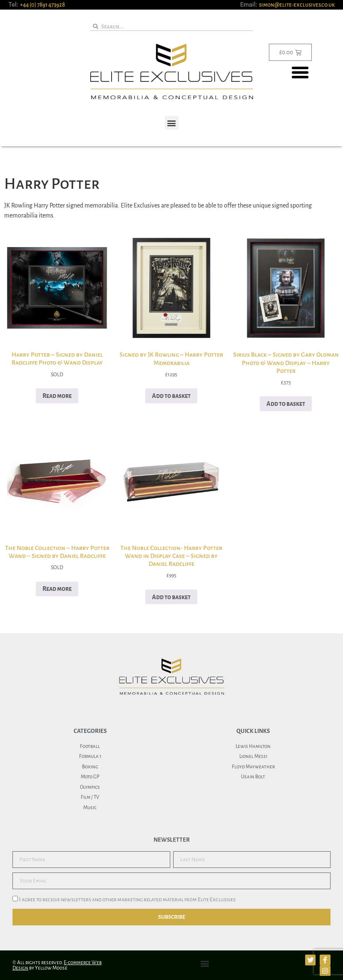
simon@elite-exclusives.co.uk (297, 5)
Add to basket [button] (171, 396)
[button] (300, 72)
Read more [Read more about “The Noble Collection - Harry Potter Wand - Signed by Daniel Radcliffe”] (57, 589)
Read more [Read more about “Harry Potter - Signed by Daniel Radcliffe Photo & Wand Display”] (57, 396)
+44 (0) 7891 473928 (42, 5)
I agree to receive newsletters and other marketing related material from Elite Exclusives (127, 900)
